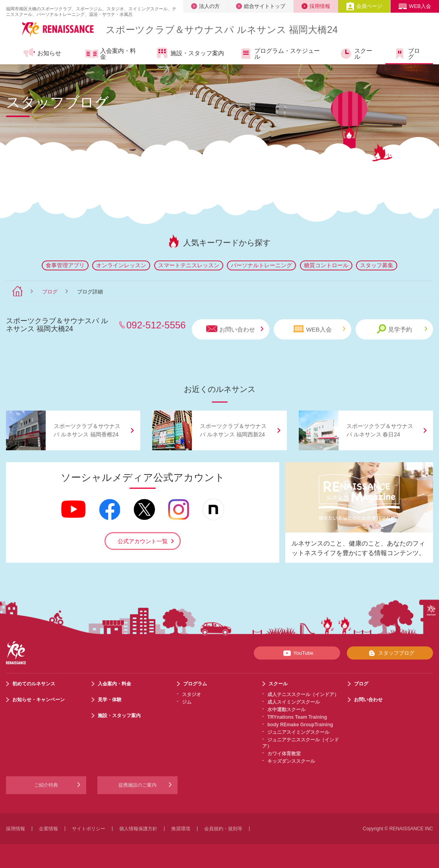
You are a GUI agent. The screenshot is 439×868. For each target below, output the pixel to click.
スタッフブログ (390, 653)
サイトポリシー (89, 829)
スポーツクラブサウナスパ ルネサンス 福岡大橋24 (222, 30)
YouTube (297, 653)
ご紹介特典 (46, 785)
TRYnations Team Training (297, 717)
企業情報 (48, 829)
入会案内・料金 (111, 54)
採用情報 (316, 6)
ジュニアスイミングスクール (298, 732)
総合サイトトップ (261, 6)
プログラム (195, 684)
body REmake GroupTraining (300, 725)
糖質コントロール (326, 265)
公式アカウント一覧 (143, 541)
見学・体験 (110, 700)
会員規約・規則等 (223, 829)
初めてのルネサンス (34, 684)
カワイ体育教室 (284, 754)
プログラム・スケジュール (280, 54)
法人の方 (205, 6)
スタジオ (191, 694)
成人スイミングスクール (294, 702)
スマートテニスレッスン (189, 265)
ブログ (407, 54)
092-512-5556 (156, 325)
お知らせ (42, 53)
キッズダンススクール (291, 761)
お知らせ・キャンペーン (39, 700)
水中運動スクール (286, 710)
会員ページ (364, 6)
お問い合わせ (235, 329)
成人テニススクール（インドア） (303, 694)
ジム (187, 702)
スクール (356, 54)
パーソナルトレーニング (261, 265)
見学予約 (402, 329)
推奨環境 (181, 829)
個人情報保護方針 (138, 829)
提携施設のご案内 (137, 785)
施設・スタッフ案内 (190, 53)
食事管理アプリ (65, 265)
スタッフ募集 (377, 265)
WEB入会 (415, 6)
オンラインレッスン (121, 265)
